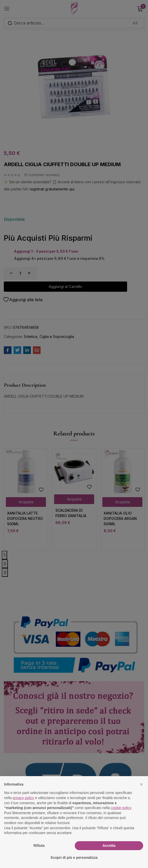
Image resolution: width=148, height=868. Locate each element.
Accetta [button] (109, 846)
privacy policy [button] (23, 798)
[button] (141, 784)
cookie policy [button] (121, 808)
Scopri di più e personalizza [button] (74, 858)
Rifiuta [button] (39, 846)
